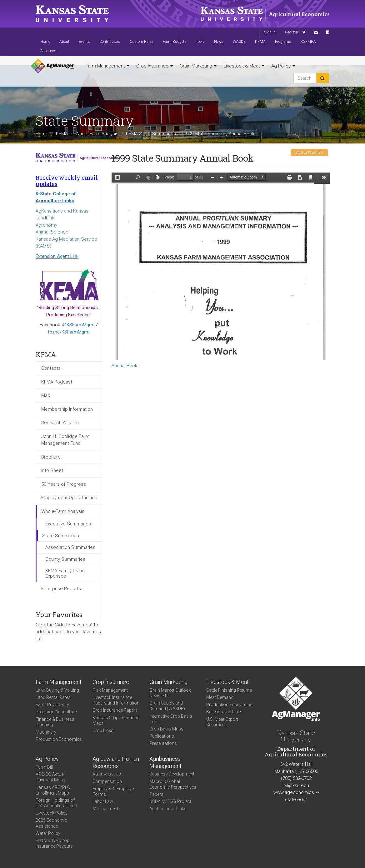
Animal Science (52, 232)
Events (84, 42)
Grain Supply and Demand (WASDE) (167, 706)
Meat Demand (220, 697)
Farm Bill (44, 767)
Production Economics (59, 739)
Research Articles (60, 423)
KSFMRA (308, 42)
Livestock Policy (52, 813)
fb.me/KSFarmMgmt (69, 332)
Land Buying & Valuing (57, 690)
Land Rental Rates (53, 697)
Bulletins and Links (224, 712)
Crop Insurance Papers (115, 710)
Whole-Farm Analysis (97, 134)
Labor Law (103, 801)
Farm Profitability (52, 705)
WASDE (239, 42)
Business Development (172, 774)
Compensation (107, 781)
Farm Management (107, 66)
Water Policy (48, 833)
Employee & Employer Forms (114, 791)
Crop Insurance (155, 66)
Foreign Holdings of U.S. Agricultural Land (56, 803)
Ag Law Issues (107, 774)
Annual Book (124, 366)
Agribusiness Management (165, 762)
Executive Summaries (68, 524)
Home (45, 42)
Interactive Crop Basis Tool (171, 719)
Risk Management (110, 690)
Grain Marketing (198, 66)
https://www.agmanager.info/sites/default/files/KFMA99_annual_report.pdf (221, 266)
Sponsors (48, 51)
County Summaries (65, 559)
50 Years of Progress (64, 484)
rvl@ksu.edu (296, 785)
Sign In (270, 32)
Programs (283, 42)
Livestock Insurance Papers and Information (116, 700)
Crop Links (103, 730)
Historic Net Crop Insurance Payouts (54, 843)
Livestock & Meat (244, 66)
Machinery (46, 732)
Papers (156, 794)
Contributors (110, 42)
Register (292, 32)
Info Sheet (52, 470)
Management (105, 809)
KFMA (260, 42)
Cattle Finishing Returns (229, 690)
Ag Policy (283, 66)
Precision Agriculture (56, 712)
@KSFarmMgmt (78, 325)
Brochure (51, 457)
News (219, 42)
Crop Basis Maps (166, 729)
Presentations (163, 743)
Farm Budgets (175, 42)
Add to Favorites (309, 153)
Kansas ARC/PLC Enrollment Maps (53, 790)
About (64, 42)
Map (46, 395)
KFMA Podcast (57, 382)
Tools (200, 42)
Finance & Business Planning (55, 722)
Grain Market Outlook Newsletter (170, 693)
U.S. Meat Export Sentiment (222, 722)
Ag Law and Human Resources (116, 762)
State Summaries (61, 536)
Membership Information (67, 409)
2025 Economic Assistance (51, 823)
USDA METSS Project (170, 801)
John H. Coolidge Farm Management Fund (65, 440)
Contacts (51, 368)
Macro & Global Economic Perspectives (173, 784)
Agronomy (46, 225)
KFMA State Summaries (151, 134)
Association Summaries (70, 547)
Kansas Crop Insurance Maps (116, 720)
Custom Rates (142, 42)
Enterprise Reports (61, 589)
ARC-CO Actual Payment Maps (50, 777)
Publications (162, 736)
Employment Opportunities (69, 498)
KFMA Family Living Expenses (65, 573)
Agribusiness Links (168, 809)
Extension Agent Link (57, 256)
